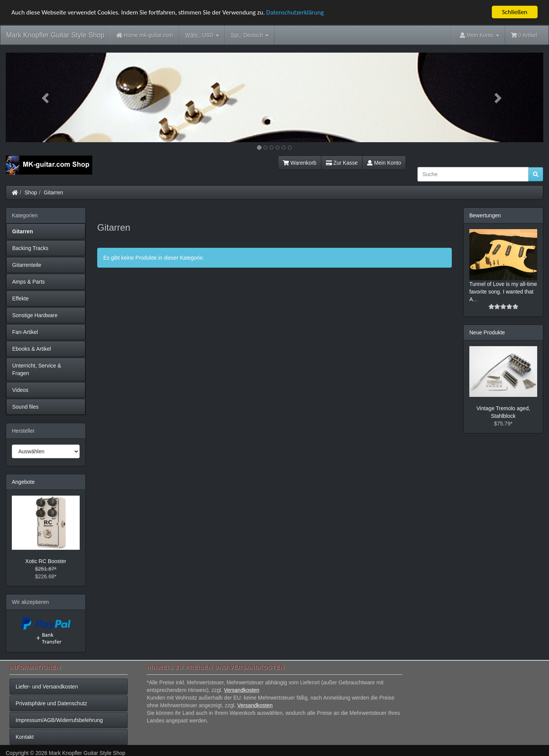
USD (202, 35)
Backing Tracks (30, 248)
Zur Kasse (342, 163)
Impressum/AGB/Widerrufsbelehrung (59, 720)
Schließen (515, 12)
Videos (20, 390)
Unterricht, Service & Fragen (37, 369)
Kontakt (25, 737)
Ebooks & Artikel (32, 349)
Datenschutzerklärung (295, 12)
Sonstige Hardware (35, 315)
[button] (46, 97)
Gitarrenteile (27, 265)
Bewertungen (485, 215)
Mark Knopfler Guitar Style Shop (55, 35)
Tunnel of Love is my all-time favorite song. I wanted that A (503, 292)
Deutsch (250, 35)
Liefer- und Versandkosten (47, 687)
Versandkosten (242, 690)
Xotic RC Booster (46, 561)
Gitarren (54, 193)
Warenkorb (300, 163)
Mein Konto (384, 163)
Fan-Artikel (25, 332)
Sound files (25, 407)
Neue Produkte (487, 332)
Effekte (20, 299)
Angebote (23, 482)
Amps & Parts (29, 282)
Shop (31, 193)
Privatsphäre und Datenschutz (51, 703)
